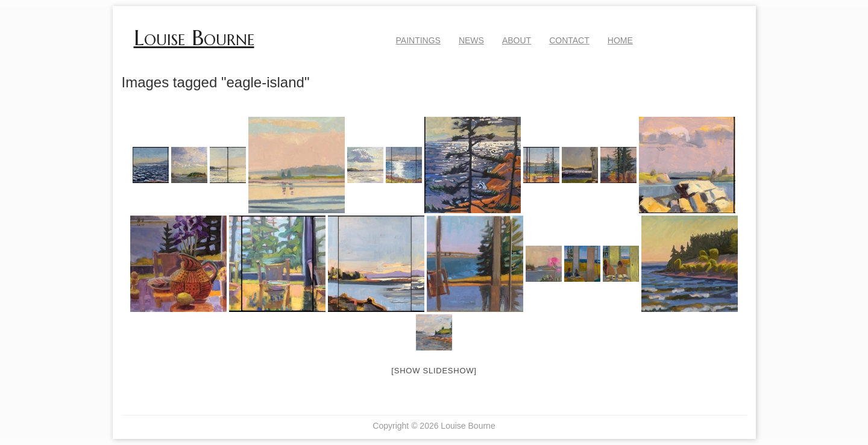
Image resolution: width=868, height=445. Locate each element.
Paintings (418, 40)
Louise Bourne (194, 38)
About (517, 40)
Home (620, 40)
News (471, 40)
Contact (569, 40)
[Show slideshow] (434, 371)
